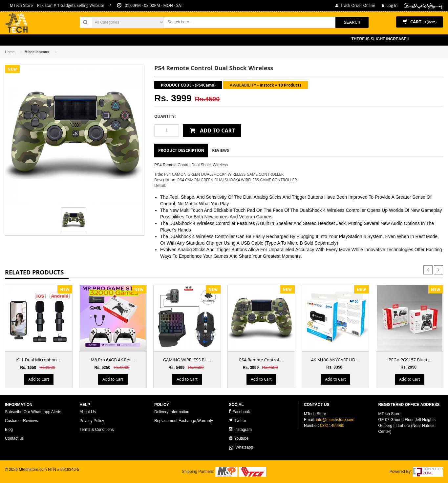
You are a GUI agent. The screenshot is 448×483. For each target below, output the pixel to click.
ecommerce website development (34, 475)
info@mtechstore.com (335, 420)
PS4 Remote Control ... (261, 360)
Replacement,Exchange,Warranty (184, 421)
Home (10, 52)
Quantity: (165, 116)
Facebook (240, 412)
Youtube (239, 438)
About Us (88, 412)
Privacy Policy (92, 421)
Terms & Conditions (97, 430)
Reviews (220, 150)
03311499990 (332, 426)
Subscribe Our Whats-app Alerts (33, 412)
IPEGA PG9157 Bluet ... (409, 360)
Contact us (14, 438)
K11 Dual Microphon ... (39, 360)
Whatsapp (241, 447)
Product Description (181, 150)
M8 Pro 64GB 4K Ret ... (113, 360)
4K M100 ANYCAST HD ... (335, 360)
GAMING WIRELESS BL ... (187, 360)
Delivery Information (172, 412)
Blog (9, 430)
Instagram (241, 429)
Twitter (238, 421)
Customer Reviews (21, 421)
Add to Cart (39, 379)
